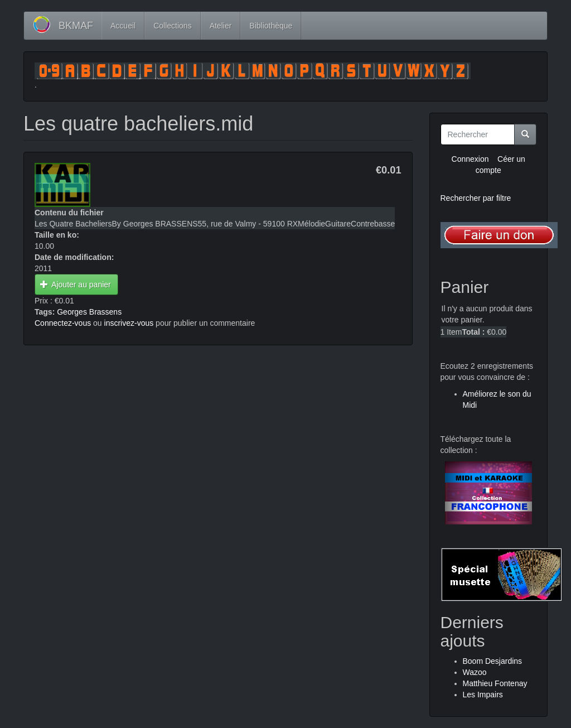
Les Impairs (483, 695)
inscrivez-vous (129, 323)
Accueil (123, 26)
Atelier (221, 26)
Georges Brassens (89, 312)
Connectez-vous (63, 323)
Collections (172, 26)
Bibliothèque (271, 26)
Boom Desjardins (493, 661)
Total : (473, 332)
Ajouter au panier (76, 285)
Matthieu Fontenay (495, 683)
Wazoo (475, 672)
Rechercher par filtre (476, 198)
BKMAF (76, 26)
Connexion (470, 159)
